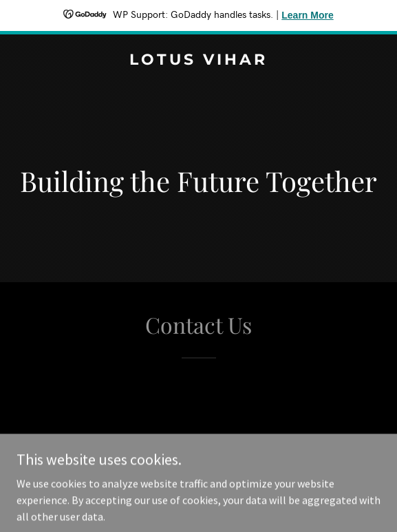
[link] (198, 61)
